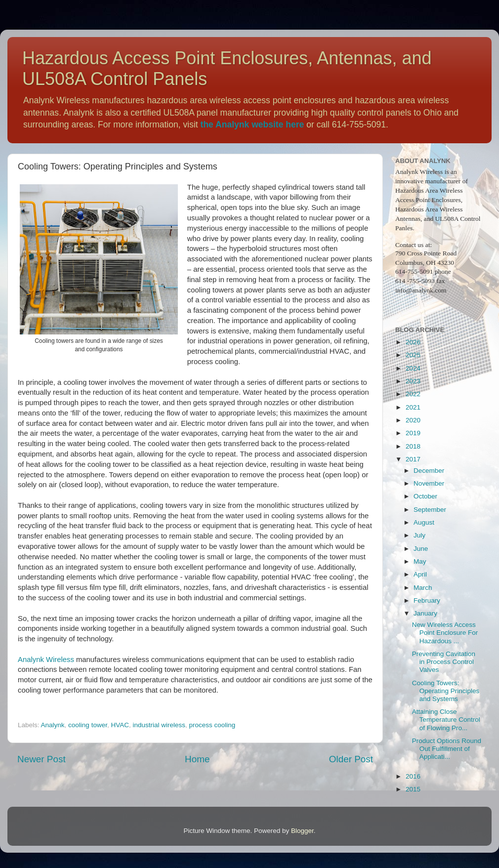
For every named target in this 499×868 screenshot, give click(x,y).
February (427, 600)
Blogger (302, 831)
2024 (413, 368)
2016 (413, 776)
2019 (413, 433)
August (424, 522)
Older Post (351, 759)
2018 (413, 446)
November (429, 483)
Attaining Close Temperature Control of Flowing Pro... (446, 720)
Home (197, 759)
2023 (413, 381)
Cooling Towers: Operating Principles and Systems (446, 691)
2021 (413, 407)
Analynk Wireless (46, 660)
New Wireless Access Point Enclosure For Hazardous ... (445, 633)
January (425, 613)
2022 (413, 394)
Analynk (53, 725)
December (429, 471)
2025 (413, 355)
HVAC (120, 725)
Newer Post (42, 759)
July (419, 535)
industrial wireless (159, 725)
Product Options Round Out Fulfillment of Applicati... (447, 749)
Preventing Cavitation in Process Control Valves (444, 662)
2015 (413, 789)
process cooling (212, 725)
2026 (413, 342)
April (420, 574)
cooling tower (88, 725)
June (421, 549)
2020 (413, 420)
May (420, 561)
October (425, 496)
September (430, 510)
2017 (413, 459)
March (423, 588)
